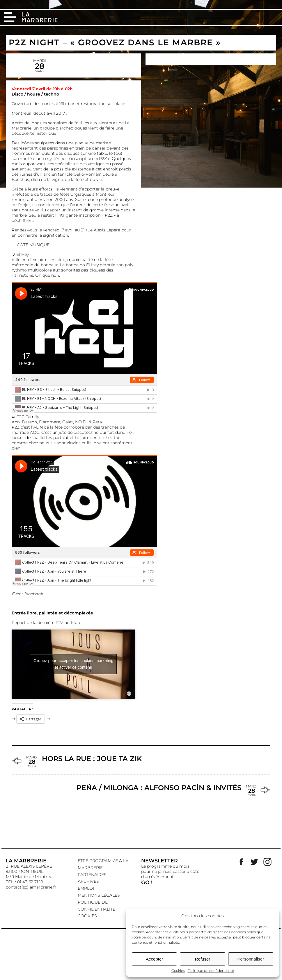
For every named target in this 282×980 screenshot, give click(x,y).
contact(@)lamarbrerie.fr (31, 887)
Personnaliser (251, 959)
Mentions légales (99, 895)
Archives (88, 881)
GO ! (147, 882)
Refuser (203, 959)
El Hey (23, 254)
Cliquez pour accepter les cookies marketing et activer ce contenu (73, 664)
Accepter (154, 959)
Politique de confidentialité (211, 971)
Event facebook (27, 594)
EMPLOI (86, 888)
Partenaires (92, 875)
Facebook (241, 862)
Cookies (178, 971)
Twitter (254, 862)
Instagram (267, 862)
